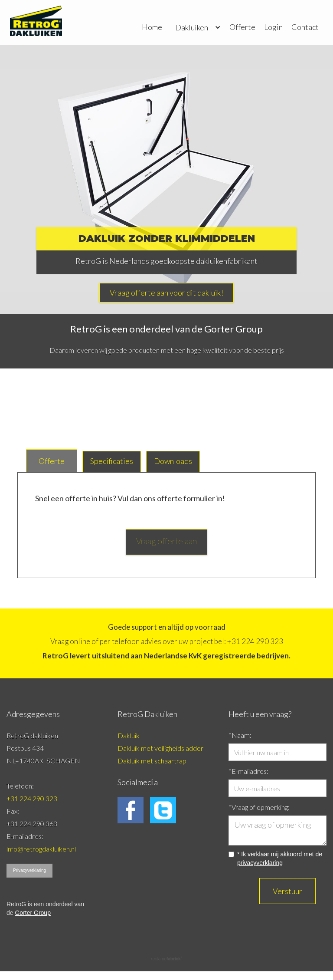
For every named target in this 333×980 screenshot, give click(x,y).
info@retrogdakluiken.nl (41, 849)
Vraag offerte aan (166, 541)
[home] (36, 23)
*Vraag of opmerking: (259, 807)
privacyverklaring (260, 863)
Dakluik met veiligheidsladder (160, 748)
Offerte (242, 27)
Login (273, 27)
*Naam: (240, 735)
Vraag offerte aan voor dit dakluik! (166, 293)
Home (152, 27)
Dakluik (129, 735)
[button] (196, 24)
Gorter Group (33, 913)
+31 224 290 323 (32, 798)
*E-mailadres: (248, 771)
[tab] (52, 461)
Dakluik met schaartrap (153, 761)
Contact (305, 27)
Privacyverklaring (29, 870)
